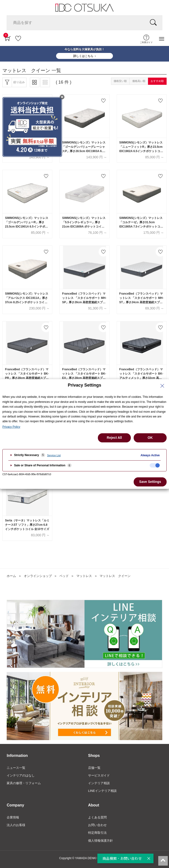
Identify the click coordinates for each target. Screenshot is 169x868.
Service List (54, 455)
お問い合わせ (97, 825)
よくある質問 (97, 817)
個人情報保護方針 (100, 841)
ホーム (11, 576)
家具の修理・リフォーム (24, 783)
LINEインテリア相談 (102, 791)
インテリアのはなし (21, 775)
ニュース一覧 (16, 768)
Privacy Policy (11, 427)
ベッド (64, 576)
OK (150, 438)
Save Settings (150, 482)
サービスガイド (99, 775)
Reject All (114, 438)
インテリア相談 (99, 783)
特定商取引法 (97, 833)
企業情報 (13, 817)
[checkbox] (155, 465)
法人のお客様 (16, 825)
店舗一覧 (94, 768)
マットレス (84, 576)
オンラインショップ (38, 576)
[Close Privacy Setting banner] (162, 386)
